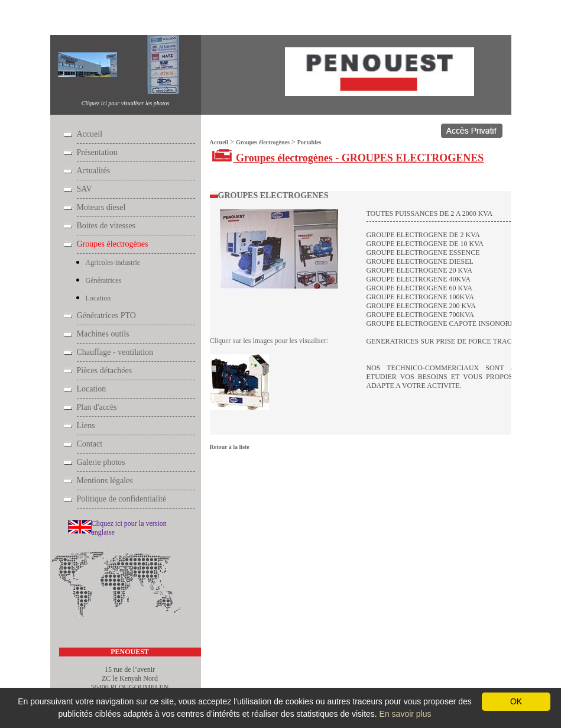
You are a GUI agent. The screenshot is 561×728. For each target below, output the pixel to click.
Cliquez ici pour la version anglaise (129, 528)
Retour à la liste (230, 447)
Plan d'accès (97, 407)
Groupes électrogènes (112, 19)
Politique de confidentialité (122, 499)
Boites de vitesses (106, 226)
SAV (85, 189)
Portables (155, 19)
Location (98, 298)
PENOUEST (130, 652)
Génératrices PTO (106, 316)
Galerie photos (101, 462)
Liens (86, 426)
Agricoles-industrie (113, 263)
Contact (90, 444)
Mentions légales (105, 481)
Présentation (97, 152)
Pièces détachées (105, 371)
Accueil (71, 19)
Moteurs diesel (101, 207)
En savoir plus (406, 714)
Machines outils (103, 334)
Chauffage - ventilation (115, 352)
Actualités (94, 171)
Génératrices (104, 280)
